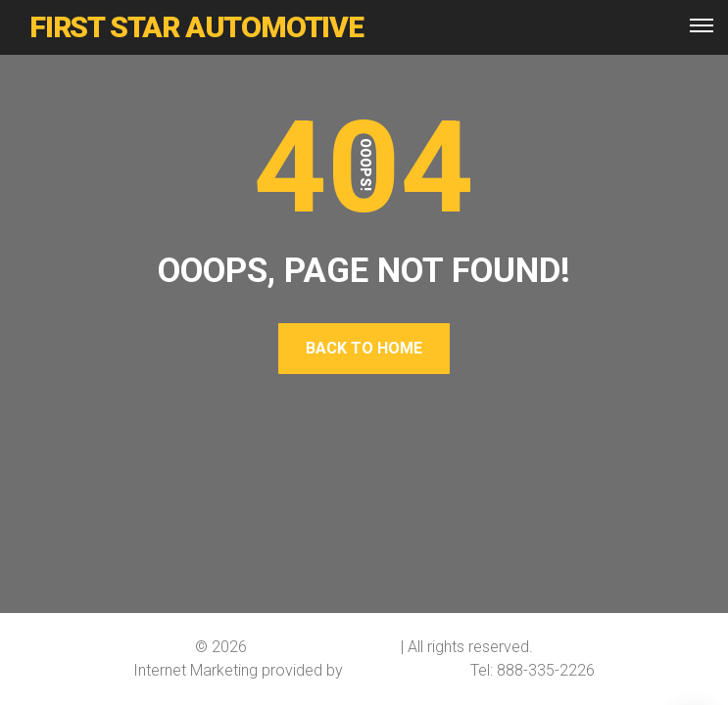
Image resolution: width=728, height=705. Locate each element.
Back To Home (364, 348)
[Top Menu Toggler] (702, 25)
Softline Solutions (407, 670)
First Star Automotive (324, 647)
